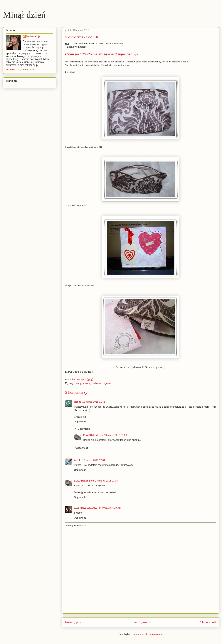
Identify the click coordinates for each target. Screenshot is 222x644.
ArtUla (78, 460)
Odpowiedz (80, 422)
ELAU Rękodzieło (93, 435)
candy (78, 383)
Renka (78, 402)
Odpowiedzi (84, 429)
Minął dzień (24, 15)
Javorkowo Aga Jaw (86, 508)
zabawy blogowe (102, 383)
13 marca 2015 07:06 (116, 435)
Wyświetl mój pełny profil (20, 69)
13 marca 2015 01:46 (94, 402)
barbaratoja (33, 36)
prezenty (87, 383)
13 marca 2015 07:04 (94, 460)
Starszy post (208, 622)
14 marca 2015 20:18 (110, 508)
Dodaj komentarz (76, 526)
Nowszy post (73, 622)
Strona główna (141, 622)
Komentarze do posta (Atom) (147, 634)
